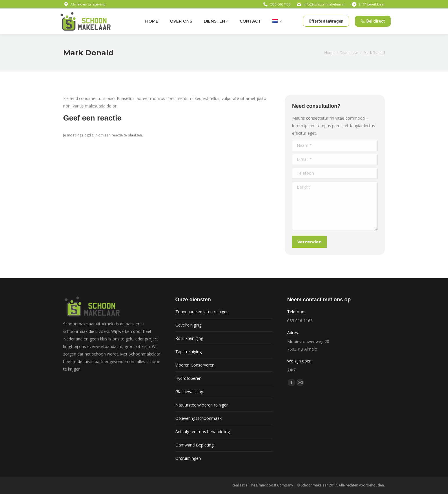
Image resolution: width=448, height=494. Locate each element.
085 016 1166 (280, 4)
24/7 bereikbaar (368, 4)
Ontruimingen (188, 458)
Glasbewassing (189, 392)
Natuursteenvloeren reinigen (202, 405)
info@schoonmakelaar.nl (324, 4)
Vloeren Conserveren (195, 365)
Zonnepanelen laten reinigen (202, 312)
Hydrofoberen (188, 378)
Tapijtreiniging (189, 352)
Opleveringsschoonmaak (198, 418)
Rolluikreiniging (189, 338)
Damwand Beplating (194, 445)
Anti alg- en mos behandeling (203, 432)
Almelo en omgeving (84, 4)
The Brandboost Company (271, 485)
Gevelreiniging (188, 325)
